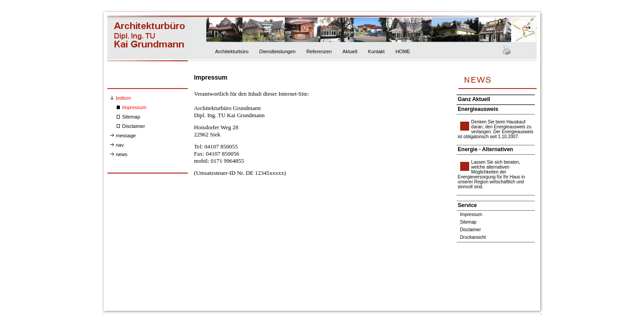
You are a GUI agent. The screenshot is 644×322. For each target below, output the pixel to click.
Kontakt (376, 51)
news (122, 154)
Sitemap (131, 117)
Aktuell (350, 51)
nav (120, 145)
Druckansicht (473, 237)
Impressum (134, 107)
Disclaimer (133, 126)
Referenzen (319, 51)
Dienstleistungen (278, 51)
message (126, 136)
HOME (403, 51)
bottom (123, 98)
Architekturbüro (232, 51)
